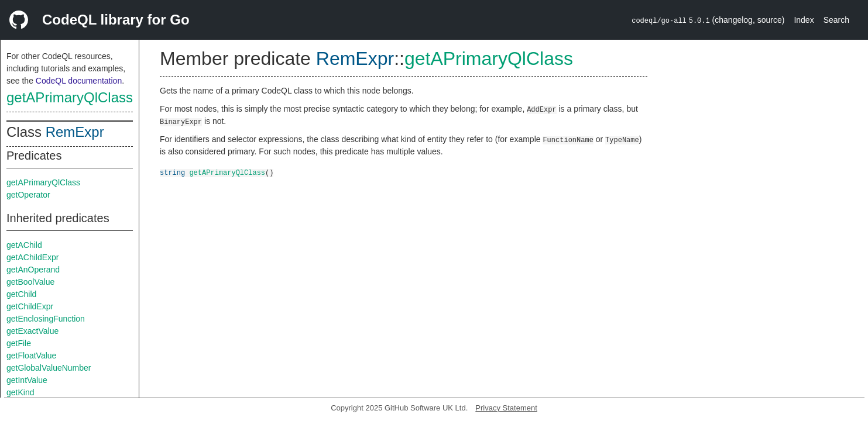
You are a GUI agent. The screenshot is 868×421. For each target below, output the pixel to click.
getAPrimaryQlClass (70, 97)
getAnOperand (33, 270)
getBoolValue (30, 282)
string (172, 172)
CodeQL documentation (79, 81)
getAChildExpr (33, 257)
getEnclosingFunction (46, 319)
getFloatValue (31, 356)
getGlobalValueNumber (49, 368)
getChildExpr (30, 306)
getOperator (28, 195)
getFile (19, 343)
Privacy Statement (506, 408)
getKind (20, 392)
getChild (21, 294)
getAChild (24, 245)
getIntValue (27, 380)
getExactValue (32, 331)
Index (804, 20)
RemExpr (75, 132)
